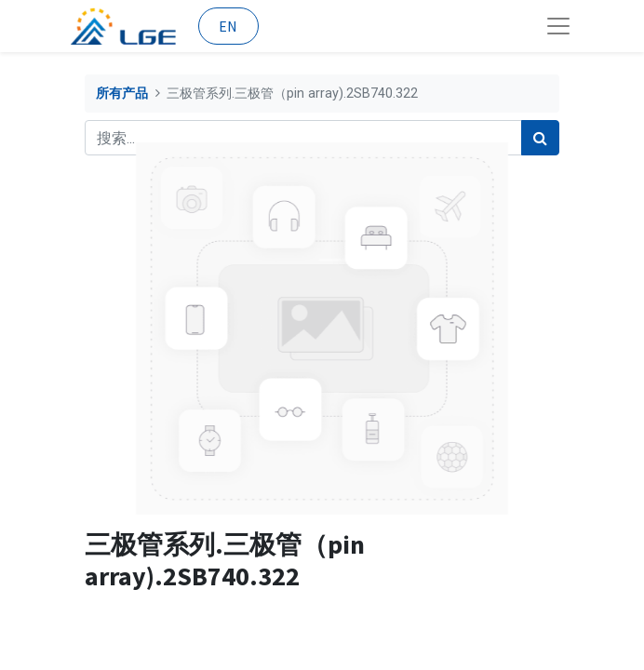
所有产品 (122, 94)
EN (228, 26)
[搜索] (540, 138)
